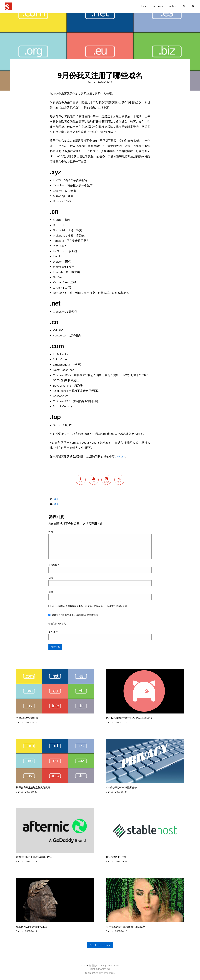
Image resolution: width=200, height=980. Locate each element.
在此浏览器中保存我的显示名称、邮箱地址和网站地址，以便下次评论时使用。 (91, 606)
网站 (51, 592)
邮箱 (51, 578)
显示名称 (54, 565)
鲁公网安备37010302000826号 (100, 973)
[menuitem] (145, 6)
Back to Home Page (100, 945)
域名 (56, 499)
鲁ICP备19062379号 (100, 969)
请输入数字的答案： (58, 624)
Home (145, 6)
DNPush (120, 456)
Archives (158, 6)
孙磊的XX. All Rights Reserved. (104, 965)
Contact (172, 6)
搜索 (195, 6)
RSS (184, 6)
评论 (51, 532)
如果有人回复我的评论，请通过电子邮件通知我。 (74, 615)
